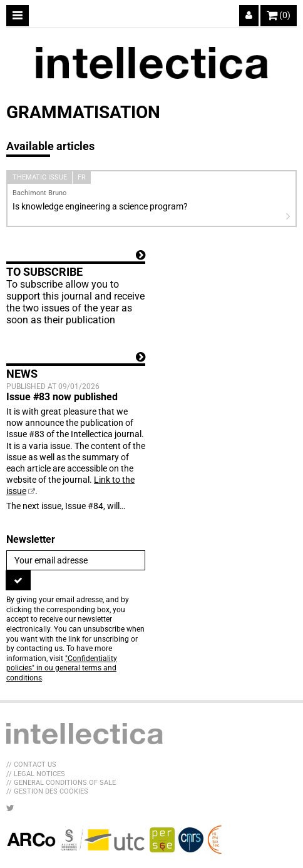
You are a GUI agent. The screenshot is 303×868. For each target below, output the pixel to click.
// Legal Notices (36, 774)
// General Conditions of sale (61, 783)
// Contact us (31, 765)
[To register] (18, 580)
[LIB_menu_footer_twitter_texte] (10, 808)
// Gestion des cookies (47, 791)
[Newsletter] (76, 560)
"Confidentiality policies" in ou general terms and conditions (62, 668)
